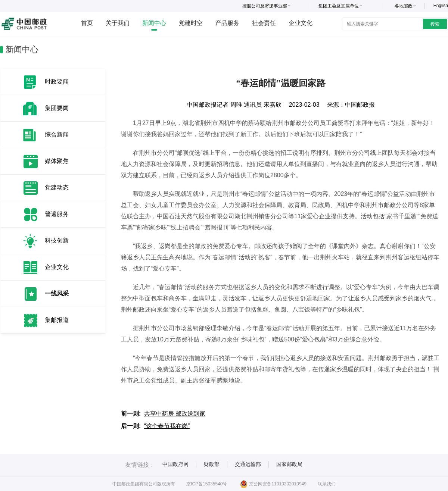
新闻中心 (154, 23)
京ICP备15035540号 (207, 484)
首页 (87, 23)
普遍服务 (57, 214)
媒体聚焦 (57, 161)
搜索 (435, 24)
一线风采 (57, 293)
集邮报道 (57, 320)
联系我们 (327, 484)
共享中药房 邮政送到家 (175, 414)
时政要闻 (57, 82)
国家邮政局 (289, 464)
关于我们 (118, 23)
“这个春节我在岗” (167, 426)
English (441, 6)
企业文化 (301, 23)
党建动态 (57, 187)
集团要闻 (57, 108)
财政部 (212, 464)
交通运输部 (248, 464)
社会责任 (264, 23)
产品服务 (227, 23)
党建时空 (191, 23)
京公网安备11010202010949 (273, 484)
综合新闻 (57, 135)
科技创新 (57, 240)
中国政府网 (175, 464)
